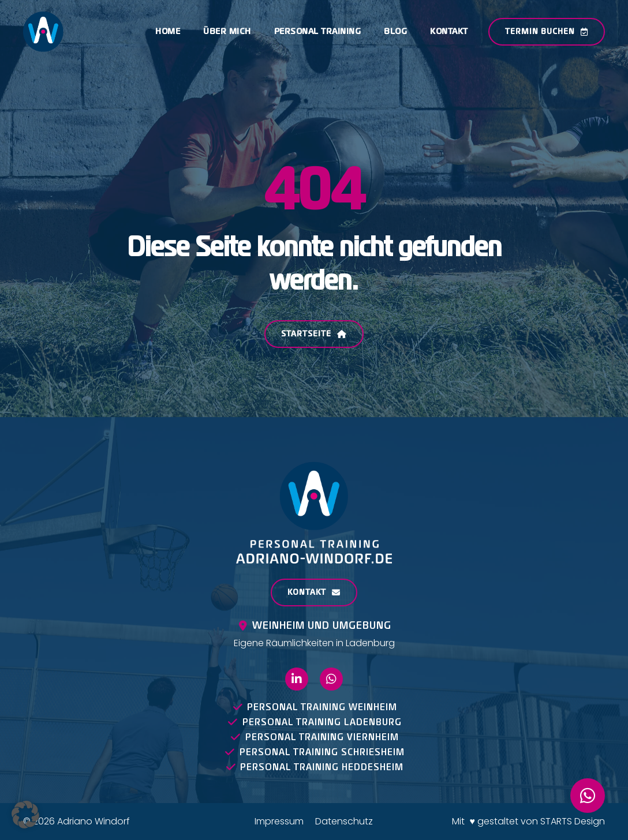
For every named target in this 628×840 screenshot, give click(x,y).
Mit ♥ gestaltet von (496, 821)
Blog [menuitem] (395, 31)
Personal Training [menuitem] (318, 31)
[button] (25, 815)
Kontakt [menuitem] (449, 31)
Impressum (279, 821)
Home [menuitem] (168, 31)
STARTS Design (573, 821)
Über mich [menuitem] (227, 31)
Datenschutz (344, 821)
